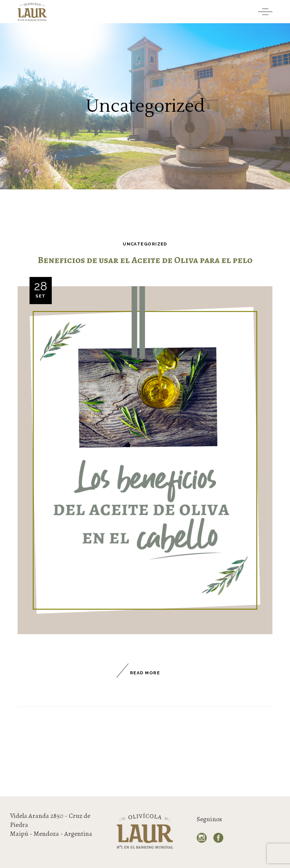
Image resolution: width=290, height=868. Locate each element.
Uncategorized (145, 244)
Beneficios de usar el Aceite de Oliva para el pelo (145, 260)
